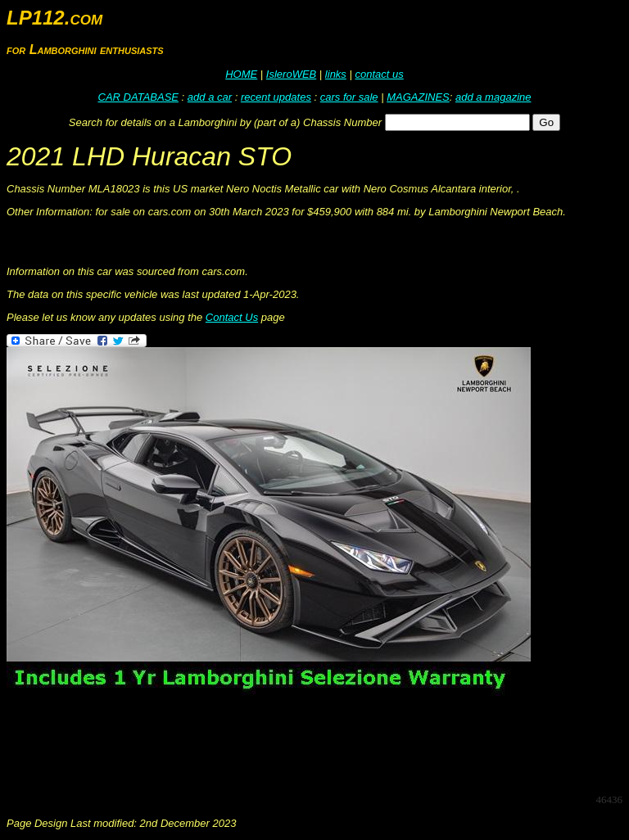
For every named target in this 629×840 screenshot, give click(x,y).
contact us (379, 74)
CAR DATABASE (138, 97)
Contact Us (232, 317)
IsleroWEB (291, 74)
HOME (241, 74)
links (336, 74)
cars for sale (349, 97)
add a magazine (493, 97)
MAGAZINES (418, 97)
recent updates (276, 97)
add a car (210, 97)
